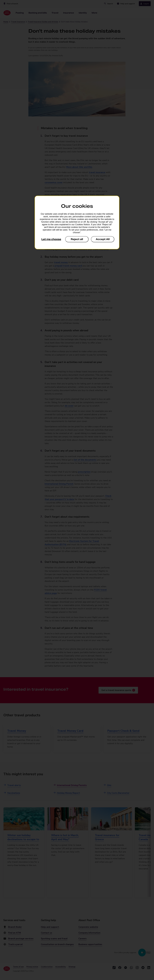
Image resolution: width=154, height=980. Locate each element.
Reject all (77, 239)
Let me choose (51, 239)
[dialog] (77, 222)
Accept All (103, 239)
